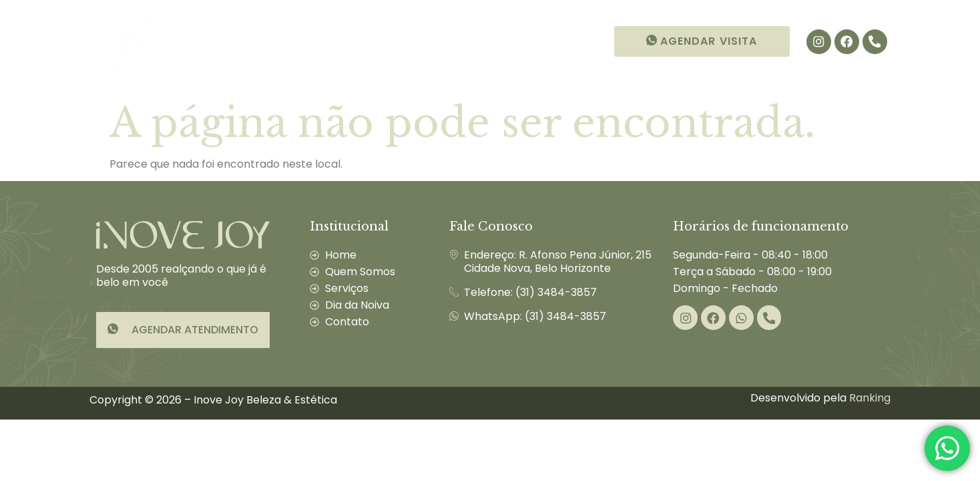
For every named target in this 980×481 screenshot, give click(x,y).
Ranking (870, 398)
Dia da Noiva (477, 41)
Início (202, 41)
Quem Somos (281, 41)
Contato (566, 41)
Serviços (379, 41)
